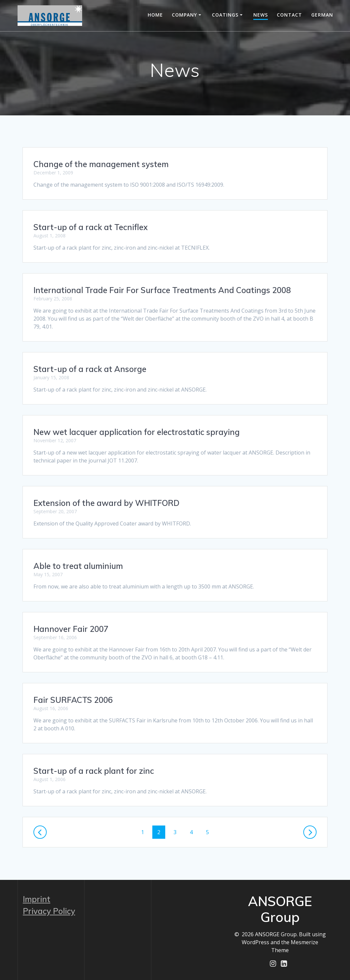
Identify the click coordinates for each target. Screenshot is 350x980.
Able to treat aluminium (78, 566)
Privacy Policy (49, 911)
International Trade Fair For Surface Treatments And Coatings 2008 (162, 290)
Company (184, 15)
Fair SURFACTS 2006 (73, 700)
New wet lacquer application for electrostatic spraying (137, 432)
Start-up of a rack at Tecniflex (91, 227)
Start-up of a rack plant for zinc (94, 771)
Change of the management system (101, 164)
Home (155, 15)
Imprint (37, 899)
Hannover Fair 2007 (71, 629)
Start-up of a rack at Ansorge (90, 369)
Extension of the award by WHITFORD (106, 503)
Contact (289, 15)
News (261, 15)
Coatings (225, 15)
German (322, 15)
